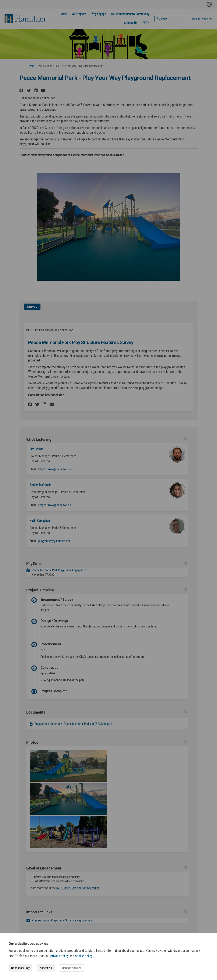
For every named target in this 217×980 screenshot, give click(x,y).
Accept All (46, 968)
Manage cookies (72, 968)
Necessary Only (20, 968)
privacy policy (60, 956)
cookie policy (84, 956)
